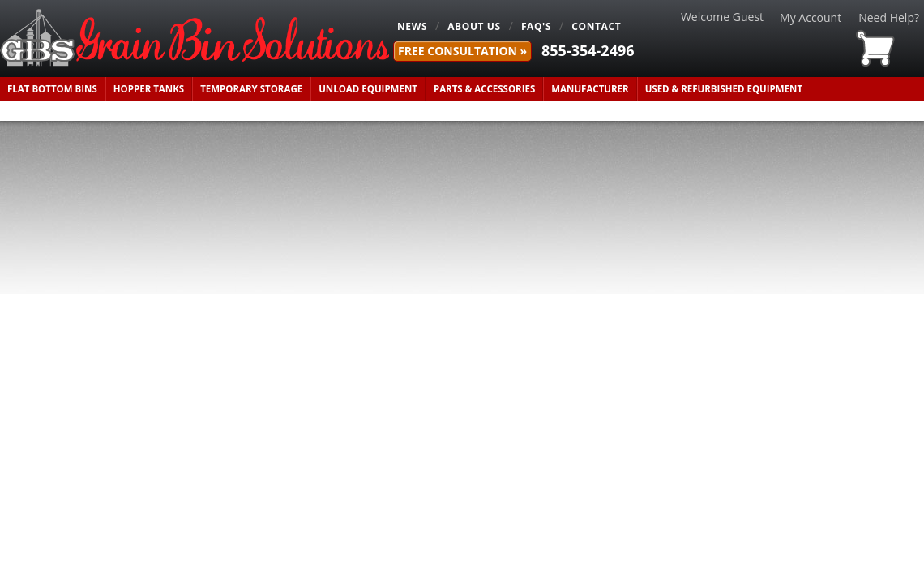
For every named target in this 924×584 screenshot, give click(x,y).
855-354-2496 (588, 50)
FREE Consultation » (462, 51)
